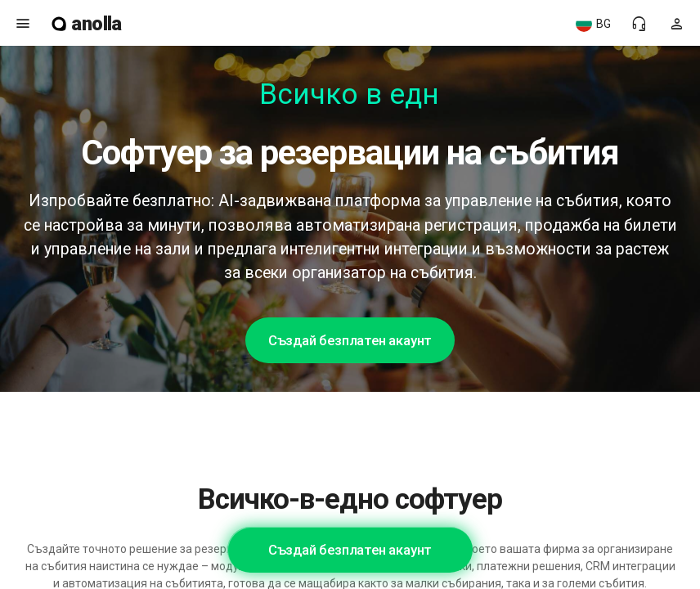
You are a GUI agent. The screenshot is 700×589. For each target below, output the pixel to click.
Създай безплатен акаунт (350, 340)
